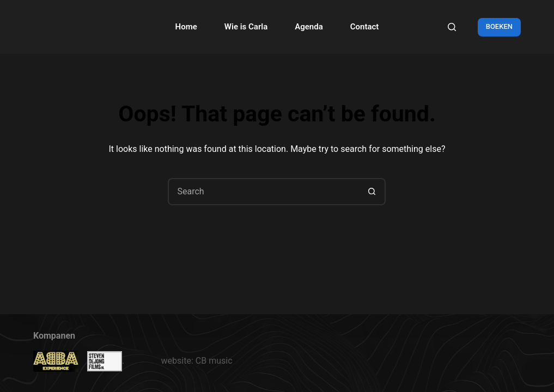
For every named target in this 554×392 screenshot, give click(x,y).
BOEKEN (499, 26)
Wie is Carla (246, 27)
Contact (365, 27)
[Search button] (372, 192)
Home (186, 27)
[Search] (452, 27)
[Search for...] (263, 192)
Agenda (309, 27)
